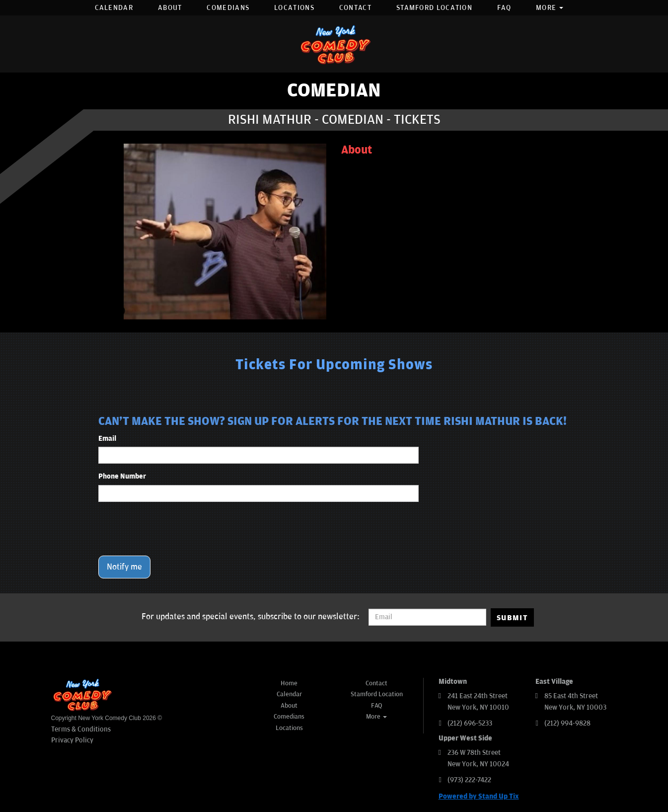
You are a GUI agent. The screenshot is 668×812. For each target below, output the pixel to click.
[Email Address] (427, 617)
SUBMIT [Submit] (512, 618)
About (170, 8)
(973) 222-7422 (469, 780)
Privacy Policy (72, 740)
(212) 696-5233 (470, 723)
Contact (355, 8)
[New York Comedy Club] (334, 44)
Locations (294, 8)
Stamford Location (434, 8)
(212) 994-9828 (567, 723)
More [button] (550, 8)
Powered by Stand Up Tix (479, 796)
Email (107, 439)
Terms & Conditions (81, 729)
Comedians (228, 8)
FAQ (504, 8)
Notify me (124, 567)
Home (289, 683)
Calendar (114, 8)
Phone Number (122, 476)
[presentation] (174, 529)
